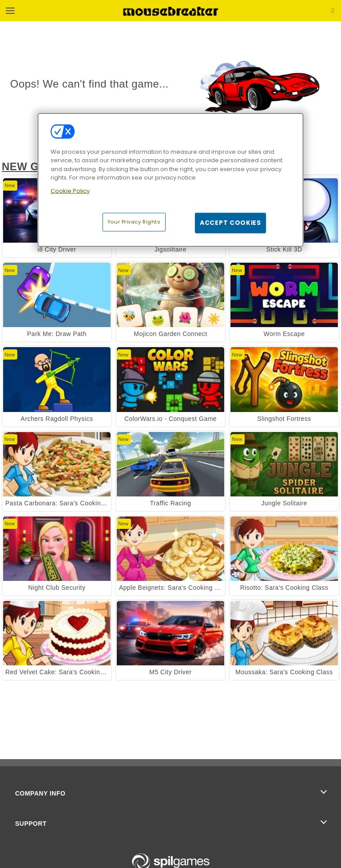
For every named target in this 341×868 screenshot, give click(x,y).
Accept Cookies (230, 223)
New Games (36, 166)
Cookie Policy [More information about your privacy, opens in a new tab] (70, 191)
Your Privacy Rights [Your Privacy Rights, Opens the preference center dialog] (134, 222)
